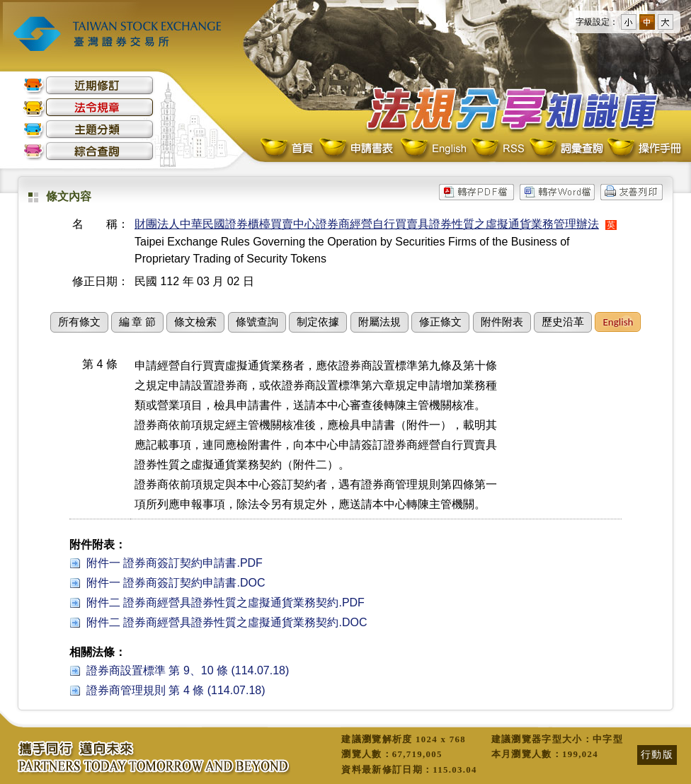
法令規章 (88, 107)
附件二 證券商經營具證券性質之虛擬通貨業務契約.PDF (225, 603)
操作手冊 (644, 149)
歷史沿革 (563, 322)
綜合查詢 (88, 151)
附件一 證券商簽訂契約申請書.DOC (176, 583)
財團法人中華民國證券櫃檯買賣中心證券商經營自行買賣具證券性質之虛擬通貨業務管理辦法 (367, 224)
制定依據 (318, 322)
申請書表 (357, 149)
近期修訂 (88, 85)
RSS (498, 149)
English (433, 149)
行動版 (657, 754)
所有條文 (79, 322)
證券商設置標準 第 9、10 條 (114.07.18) (188, 670)
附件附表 (502, 322)
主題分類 (88, 129)
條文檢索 (195, 322)
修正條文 (440, 322)
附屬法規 (379, 322)
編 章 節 (137, 322)
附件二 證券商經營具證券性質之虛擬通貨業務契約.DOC (227, 622)
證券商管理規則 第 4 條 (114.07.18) (176, 690)
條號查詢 (257, 322)
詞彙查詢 (566, 149)
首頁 (288, 149)
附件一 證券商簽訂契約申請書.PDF (175, 563)
